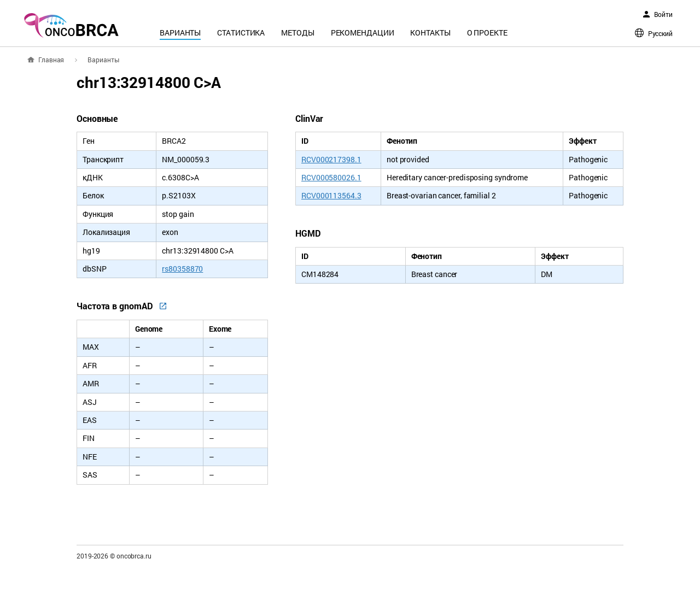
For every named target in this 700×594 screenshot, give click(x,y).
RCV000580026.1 (331, 177)
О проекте (487, 33)
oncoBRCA (71, 25)
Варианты (180, 33)
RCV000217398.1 (331, 159)
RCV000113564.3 (331, 195)
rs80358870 (182, 269)
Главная (51, 60)
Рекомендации (363, 33)
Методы (297, 33)
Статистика (241, 33)
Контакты (430, 33)
